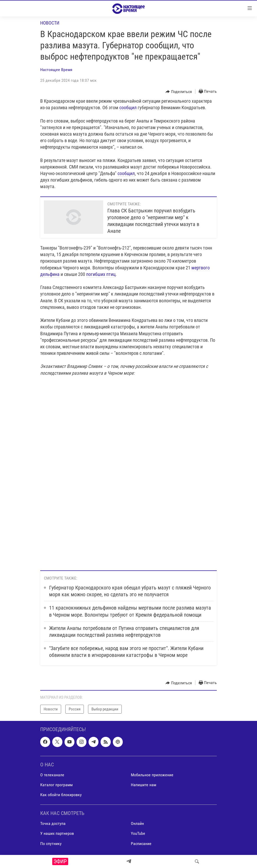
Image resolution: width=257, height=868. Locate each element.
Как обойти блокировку (61, 795)
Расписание (141, 844)
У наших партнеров (57, 834)
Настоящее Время (56, 70)
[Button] (179, 92)
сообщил (128, 108)
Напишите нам (144, 785)
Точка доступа (53, 824)
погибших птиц (101, 274)
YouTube (138, 834)
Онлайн (137, 824)
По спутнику (51, 844)
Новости (50, 23)
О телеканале (52, 775)
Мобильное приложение (152, 775)
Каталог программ (56, 785)
